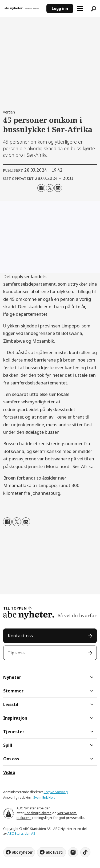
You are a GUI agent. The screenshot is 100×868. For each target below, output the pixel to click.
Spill (8, 745)
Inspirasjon (15, 718)
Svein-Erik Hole (44, 798)
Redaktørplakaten (38, 813)
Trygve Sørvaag (56, 792)
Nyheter (12, 677)
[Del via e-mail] (58, 188)
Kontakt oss (20, 636)
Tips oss (16, 653)
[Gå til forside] (22, 8)
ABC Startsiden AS (21, 833)
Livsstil (11, 704)
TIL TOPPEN (15, 608)
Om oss (11, 759)
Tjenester (14, 732)
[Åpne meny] (80, 9)
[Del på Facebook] (41, 188)
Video (9, 772)
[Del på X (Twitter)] (50, 188)
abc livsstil (55, 852)
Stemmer (13, 691)
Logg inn (60, 8)
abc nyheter (22, 852)
